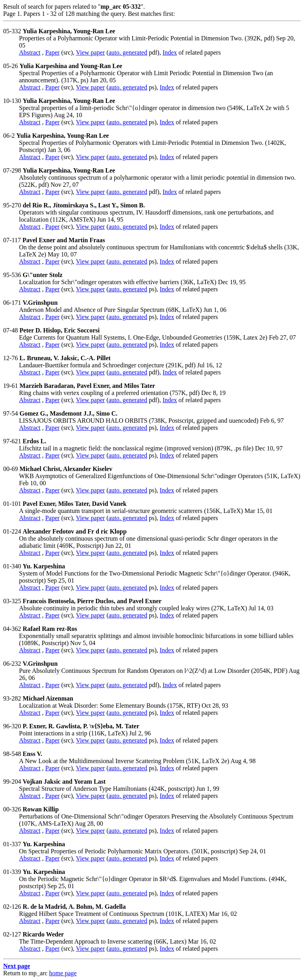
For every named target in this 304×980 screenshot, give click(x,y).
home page (63, 973)
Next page (17, 966)
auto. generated (128, 52)
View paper (90, 52)
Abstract (30, 52)
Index (170, 52)
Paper (52, 52)
